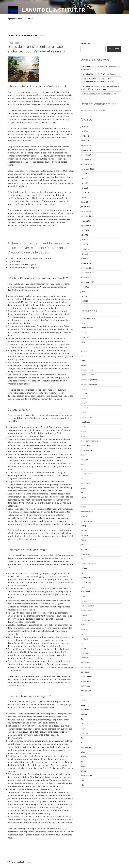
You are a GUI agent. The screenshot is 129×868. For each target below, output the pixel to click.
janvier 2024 (86, 263)
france (83, 507)
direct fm (84, 460)
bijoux (83, 361)
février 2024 (86, 259)
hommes (84, 535)
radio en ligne (86, 681)
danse (83, 436)
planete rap (85, 658)
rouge (83, 728)
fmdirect (84, 497)
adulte (83, 323)
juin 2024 (84, 240)
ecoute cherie (86, 474)
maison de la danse (88, 563)
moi (82, 573)
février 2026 (86, 145)
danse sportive (86, 450)
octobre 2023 (86, 277)
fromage (84, 516)
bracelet (84, 365)
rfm (82, 719)
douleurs (84, 469)
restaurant (85, 710)
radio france (85, 686)
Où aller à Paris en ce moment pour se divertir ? (29, 259)
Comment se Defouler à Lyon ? (22, 265)
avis (82, 346)
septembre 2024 (87, 226)
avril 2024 (85, 249)
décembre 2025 (87, 155)
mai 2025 (84, 188)
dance (83, 431)
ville (82, 785)
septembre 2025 (87, 169)
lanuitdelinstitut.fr (54, 10)
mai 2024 (84, 244)
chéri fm (84, 394)
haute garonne (86, 521)
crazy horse (85, 422)
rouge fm (84, 733)
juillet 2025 (85, 178)
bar (82, 356)
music (83, 587)
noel (82, 634)
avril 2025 (85, 193)
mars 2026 (85, 141)
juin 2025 (84, 183)
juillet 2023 (85, 292)
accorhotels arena (88, 318)
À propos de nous (15, 19)
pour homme (86, 667)
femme (83, 488)
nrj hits (83, 648)
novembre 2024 (87, 216)
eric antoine (85, 483)
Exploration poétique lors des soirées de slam (99, 94)
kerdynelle (85, 554)
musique (84, 601)
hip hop (83, 526)
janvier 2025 (86, 207)
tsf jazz (83, 771)
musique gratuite (87, 620)
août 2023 (85, 287)
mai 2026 (84, 131)
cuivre (83, 427)
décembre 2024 (87, 211)
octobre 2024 (86, 221)
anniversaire (85, 337)
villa (82, 780)
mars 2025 (85, 197)
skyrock (84, 757)
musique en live (87, 611)
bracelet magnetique (89, 380)
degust (83, 455)
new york (84, 629)
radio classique (86, 672)
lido (82, 559)
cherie (83, 398)
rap (82, 695)
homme (84, 530)
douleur (84, 464)
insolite (83, 540)
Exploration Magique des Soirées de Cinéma (98, 74)
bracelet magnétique (89, 384)
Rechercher (85, 43)
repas (83, 705)
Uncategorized (86, 775)
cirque (83, 412)
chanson (84, 389)
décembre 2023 (87, 268)
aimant (83, 332)
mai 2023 (84, 301)
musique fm (85, 615)
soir (82, 761)
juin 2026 (84, 127)
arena (83, 342)
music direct (85, 592)
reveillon (84, 714)
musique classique (88, 606)
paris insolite (85, 653)
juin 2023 (84, 296)
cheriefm (84, 408)
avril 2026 (85, 136)
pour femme (85, 662)
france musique (87, 512)
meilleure (84, 568)
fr (81, 502)
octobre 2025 (86, 164)
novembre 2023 (87, 273)
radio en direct (86, 677)
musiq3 (84, 596)
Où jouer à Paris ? (15, 262)
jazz (82, 544)
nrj (82, 644)
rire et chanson (86, 724)
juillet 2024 (85, 235)
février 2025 (86, 202)
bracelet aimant (87, 370)
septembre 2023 (87, 282)
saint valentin (86, 747)
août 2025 (85, 174)
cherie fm (84, 403)
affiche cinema (87, 328)
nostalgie (84, 639)
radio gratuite (86, 691)
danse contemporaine (89, 441)
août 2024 (85, 230)
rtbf (82, 738)
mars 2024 (85, 254)
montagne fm (86, 578)
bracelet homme (87, 375)
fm (82, 493)
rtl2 (82, 743)
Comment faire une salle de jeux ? (23, 268)
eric (82, 479)
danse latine (85, 445)
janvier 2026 (86, 150)
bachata (84, 351)
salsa (83, 752)
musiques (84, 625)
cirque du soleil (86, 417)
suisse (83, 766)
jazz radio (84, 549)
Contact (30, 19)
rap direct (84, 700)
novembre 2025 (87, 160)
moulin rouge (86, 582)
